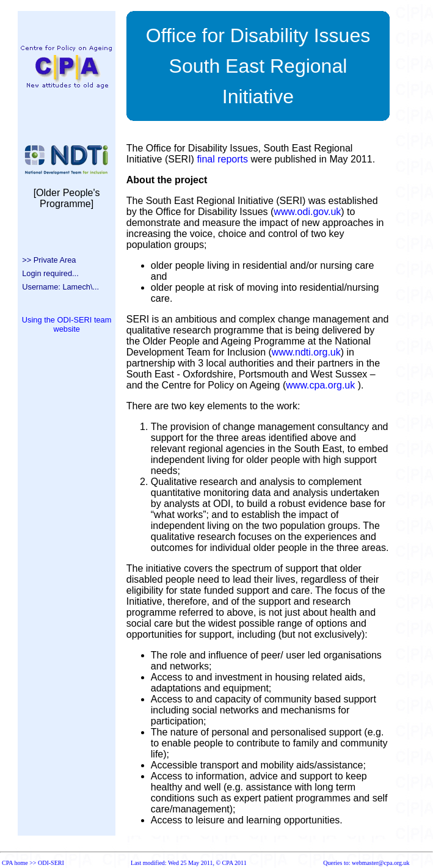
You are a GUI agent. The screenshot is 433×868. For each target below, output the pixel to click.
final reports (222, 159)
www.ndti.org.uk (306, 352)
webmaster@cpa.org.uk (381, 863)
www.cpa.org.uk (320, 385)
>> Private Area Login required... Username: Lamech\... (58, 273)
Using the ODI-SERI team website (67, 324)
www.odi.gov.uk (307, 212)
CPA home (15, 863)
